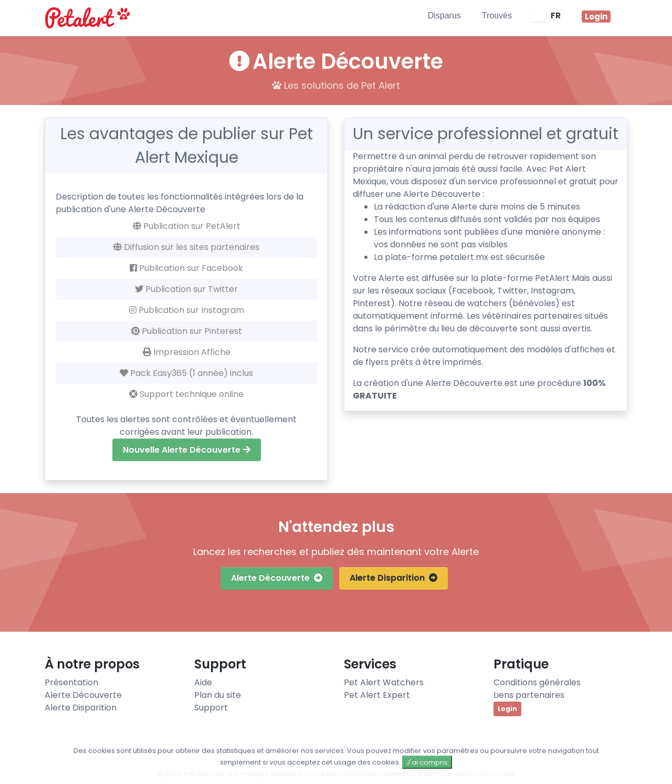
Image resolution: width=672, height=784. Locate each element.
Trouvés (497, 15)
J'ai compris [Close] (427, 762)
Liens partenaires (529, 695)
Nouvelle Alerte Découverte (187, 450)
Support (211, 708)
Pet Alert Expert (377, 695)
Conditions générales (537, 682)
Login (507, 709)
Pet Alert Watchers (384, 682)
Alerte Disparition (393, 578)
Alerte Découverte (277, 578)
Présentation (71, 682)
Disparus (444, 15)
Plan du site (218, 695)
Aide (203, 682)
